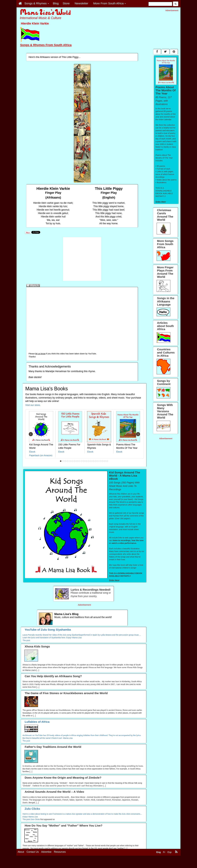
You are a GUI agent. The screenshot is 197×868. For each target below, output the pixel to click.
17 (98, 461)
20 (105, 461)
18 (100, 461)
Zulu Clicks (35, 819)
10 (82, 461)
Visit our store (33, 405)
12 (86, 461)
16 (96, 461)
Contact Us (33, 852)
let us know (40, 354)
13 (89, 461)
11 (84, 461)
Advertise (46, 852)
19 (103, 461)
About (21, 852)
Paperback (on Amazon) (41, 455)
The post (26, 640)
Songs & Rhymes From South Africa (46, 45)
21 (107, 461)
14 (91, 461)
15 (93, 461)
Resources (60, 852)
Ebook (32, 452)
